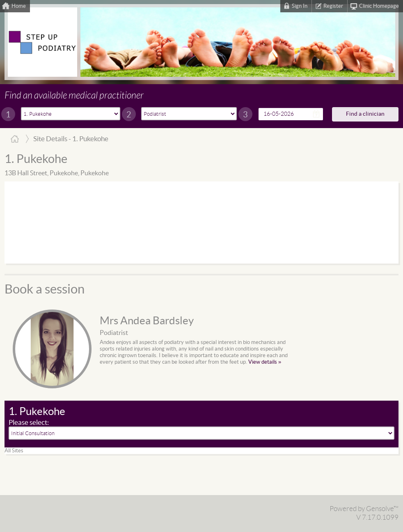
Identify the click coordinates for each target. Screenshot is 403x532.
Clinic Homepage (379, 6)
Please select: (29, 423)
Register (333, 6)
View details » (265, 362)
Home (19, 6)
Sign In (300, 6)
